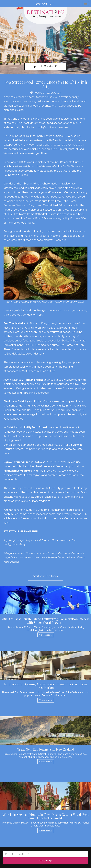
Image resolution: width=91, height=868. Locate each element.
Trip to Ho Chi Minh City (46, 66)
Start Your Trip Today (46, 576)
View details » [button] (46, 635)
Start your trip (46, 861)
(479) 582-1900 (45, 4)
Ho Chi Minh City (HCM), (18, 136)
